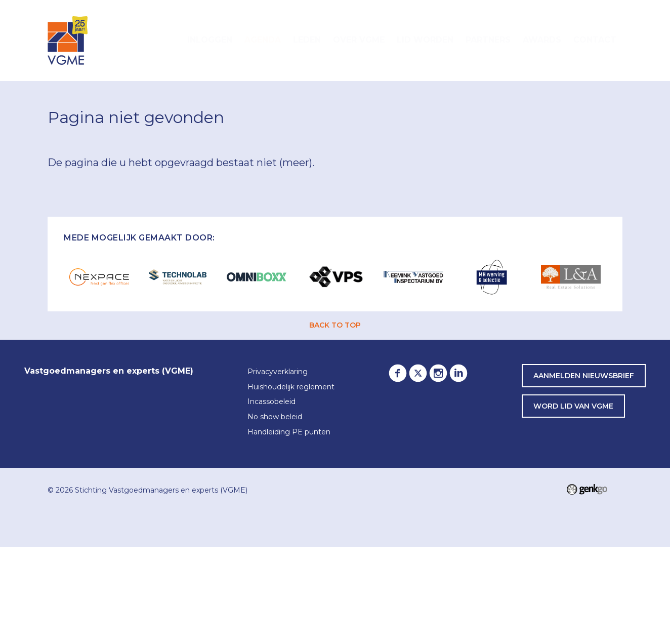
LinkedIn (458, 373)
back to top (335, 325)
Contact (595, 40)
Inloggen (210, 40)
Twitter (418, 373)
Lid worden (425, 40)
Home (169, 41)
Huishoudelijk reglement (291, 387)
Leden (307, 40)
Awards (542, 40)
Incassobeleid (271, 402)
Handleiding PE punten (289, 432)
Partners (488, 40)
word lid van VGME (573, 406)
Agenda (263, 40)
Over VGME (359, 40)
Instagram (438, 373)
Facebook (398, 373)
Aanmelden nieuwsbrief (584, 376)
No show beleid (275, 417)
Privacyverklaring (278, 372)
